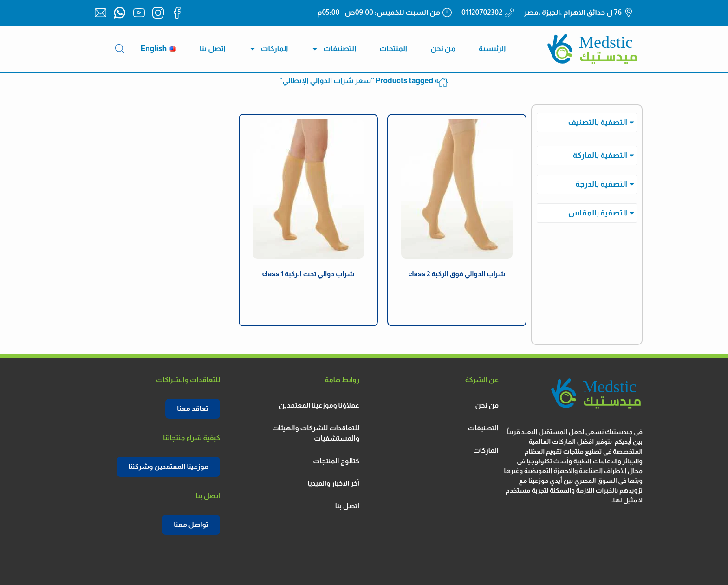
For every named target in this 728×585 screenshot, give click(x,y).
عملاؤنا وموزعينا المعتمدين (319, 405)
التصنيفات (334, 49)
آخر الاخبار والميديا (334, 483)
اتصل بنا (213, 49)
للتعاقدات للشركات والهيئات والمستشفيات (316, 433)
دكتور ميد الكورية (457, 295)
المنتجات (393, 49)
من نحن (443, 49)
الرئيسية (492, 49)
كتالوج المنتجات (336, 461)
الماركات (269, 49)
